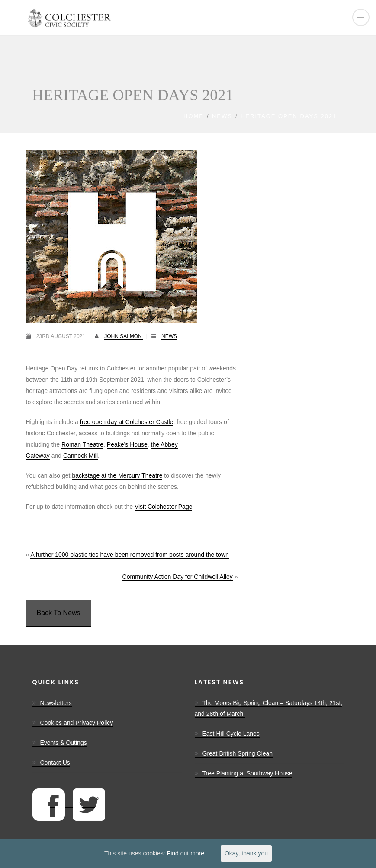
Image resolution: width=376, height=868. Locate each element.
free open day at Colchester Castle (127, 422)
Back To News (59, 613)
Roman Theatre (82, 444)
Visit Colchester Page (164, 507)
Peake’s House (127, 444)
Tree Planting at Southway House (247, 773)
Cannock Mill (80, 456)
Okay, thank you (246, 853)
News (222, 116)
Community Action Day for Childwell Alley (178, 577)
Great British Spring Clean (238, 753)
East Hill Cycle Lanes (231, 734)
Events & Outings (64, 743)
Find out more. (186, 853)
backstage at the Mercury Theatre (117, 475)
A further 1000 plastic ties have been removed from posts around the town (129, 555)
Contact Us (55, 763)
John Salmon (124, 336)
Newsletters (56, 703)
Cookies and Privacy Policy (77, 723)
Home (194, 116)
